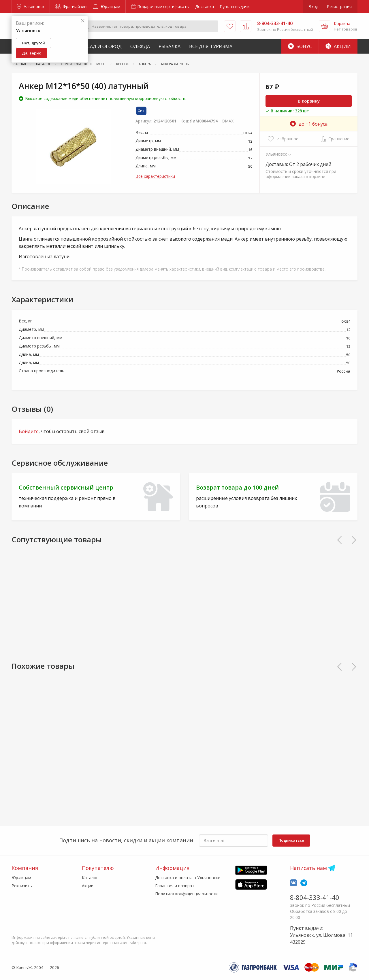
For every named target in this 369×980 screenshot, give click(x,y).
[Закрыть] (83, 21)
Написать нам (308, 868)
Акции (338, 46)
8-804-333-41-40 (315, 897)
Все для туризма (211, 46)
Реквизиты (22, 886)
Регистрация (339, 6)
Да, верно (32, 53)
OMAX (228, 121)
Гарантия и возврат (175, 886)
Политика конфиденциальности (186, 894)
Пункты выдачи (235, 6)
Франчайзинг (72, 6)
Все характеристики (155, 176)
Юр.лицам (107, 6)
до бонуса (309, 124)
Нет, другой (33, 43)
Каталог (90, 878)
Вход (313, 6)
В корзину (309, 101)
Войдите (29, 431)
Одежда (140, 46)
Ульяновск (31, 6)
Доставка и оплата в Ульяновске (188, 878)
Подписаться (291, 840)
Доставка (205, 6)
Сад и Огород (104, 46)
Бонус (300, 46)
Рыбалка (170, 46)
